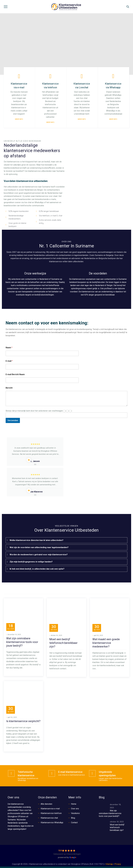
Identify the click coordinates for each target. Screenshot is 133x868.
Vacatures (75, 813)
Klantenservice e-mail (50, 809)
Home (74, 804)
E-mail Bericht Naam (15, 374)
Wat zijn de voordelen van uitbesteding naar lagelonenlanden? (39, 547)
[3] (70, 411)
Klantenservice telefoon (51, 813)
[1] (64, 411)
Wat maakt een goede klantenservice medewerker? (106, 643)
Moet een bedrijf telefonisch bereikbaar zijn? (63, 643)
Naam (9, 348)
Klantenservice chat (49, 818)
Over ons (75, 809)
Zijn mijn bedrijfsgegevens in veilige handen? (31, 562)
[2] (67, 411)
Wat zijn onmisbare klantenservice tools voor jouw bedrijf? (22, 642)
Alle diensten (46, 804)
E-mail (9, 361)
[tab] (66, 540)
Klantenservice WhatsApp (52, 823)
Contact (74, 823)
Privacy (118, 864)
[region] (66, 44)
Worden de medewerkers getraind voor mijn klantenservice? (39, 555)
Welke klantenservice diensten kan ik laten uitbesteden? (37, 540)
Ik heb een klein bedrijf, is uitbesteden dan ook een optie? (37, 569)
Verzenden (13, 420)
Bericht (9, 388)
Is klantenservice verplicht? (23, 721)
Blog (73, 818)
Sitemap (109, 864)
